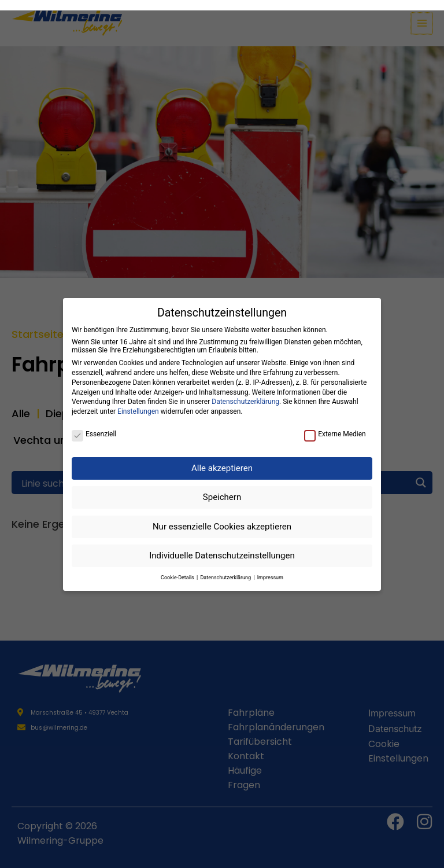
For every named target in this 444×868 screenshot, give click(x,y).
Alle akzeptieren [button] (222, 458)
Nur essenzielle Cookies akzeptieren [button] (222, 516)
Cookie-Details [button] (178, 567)
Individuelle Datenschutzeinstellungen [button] (222, 545)
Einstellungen (138, 401)
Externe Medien (335, 424)
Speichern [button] (222, 487)
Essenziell (94, 424)
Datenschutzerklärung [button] (226, 567)
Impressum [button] (270, 567)
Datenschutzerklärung (245, 391)
